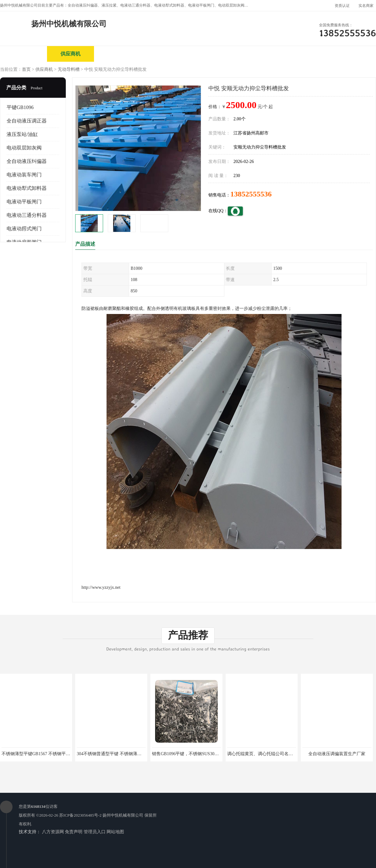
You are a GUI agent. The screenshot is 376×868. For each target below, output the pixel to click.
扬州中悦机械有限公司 (123, 815)
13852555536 (251, 194)
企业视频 (118, 54)
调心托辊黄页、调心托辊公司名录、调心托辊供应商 (278, 754)
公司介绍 (164, 54)
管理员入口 (95, 832)
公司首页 (23, 54)
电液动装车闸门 (24, 175)
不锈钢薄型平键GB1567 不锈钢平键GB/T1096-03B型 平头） (59, 754)
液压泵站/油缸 (22, 134)
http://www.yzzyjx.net (101, 587)
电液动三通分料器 (27, 215)
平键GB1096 (20, 107)
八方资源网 (53, 832)
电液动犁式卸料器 (27, 188)
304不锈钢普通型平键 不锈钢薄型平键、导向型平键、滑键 (133, 754)
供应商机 (70, 54)
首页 (26, 69)
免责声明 (74, 832)
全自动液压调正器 (27, 121)
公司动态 (211, 54)
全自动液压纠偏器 (27, 161)
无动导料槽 (69, 69)
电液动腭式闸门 (24, 229)
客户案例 (258, 54)
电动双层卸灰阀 (24, 148)
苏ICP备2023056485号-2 (80, 815)
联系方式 (305, 54)
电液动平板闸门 (24, 202)
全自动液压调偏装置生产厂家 (337, 754)
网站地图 (115, 832)
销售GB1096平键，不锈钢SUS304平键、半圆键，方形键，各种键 (215, 754)
